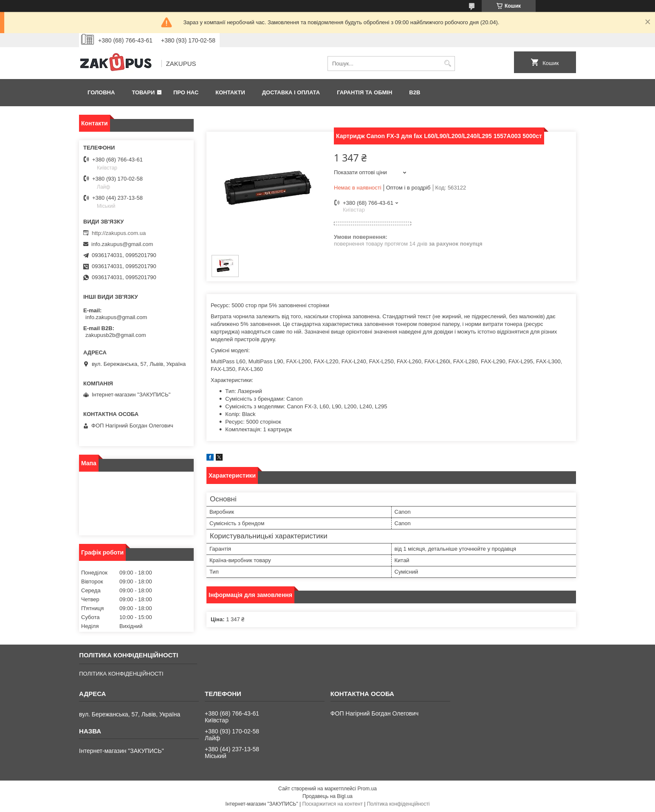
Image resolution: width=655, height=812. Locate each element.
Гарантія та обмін (364, 92)
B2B (415, 92)
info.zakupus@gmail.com (122, 244)
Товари (143, 92)
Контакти (230, 92)
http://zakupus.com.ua (119, 233)
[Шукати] (447, 64)
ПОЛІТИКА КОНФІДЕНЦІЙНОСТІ (121, 674)
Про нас (186, 92)
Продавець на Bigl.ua (327, 796)
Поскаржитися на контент (333, 804)
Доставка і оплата (291, 92)
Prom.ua (367, 789)
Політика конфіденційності (398, 804)
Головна (101, 92)
